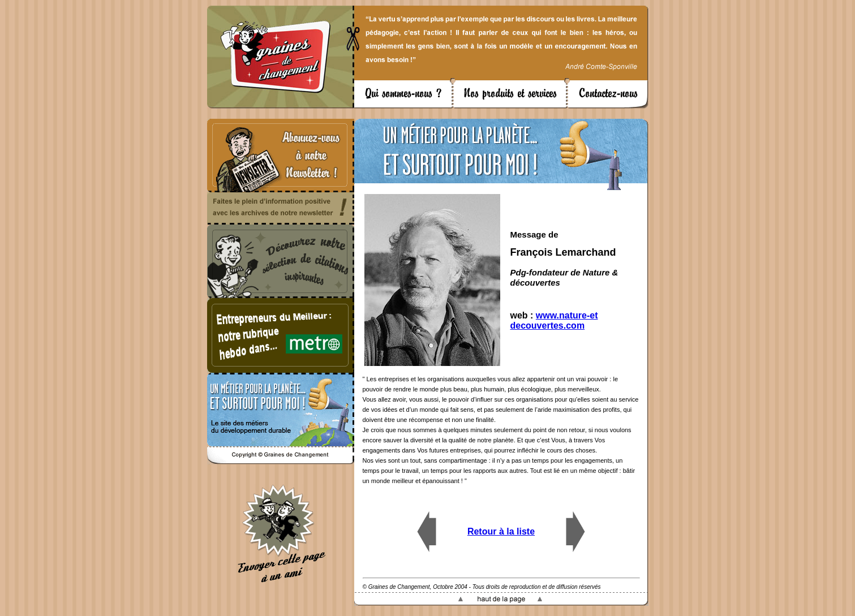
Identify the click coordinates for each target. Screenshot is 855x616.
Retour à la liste (501, 531)
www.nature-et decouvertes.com (554, 320)
